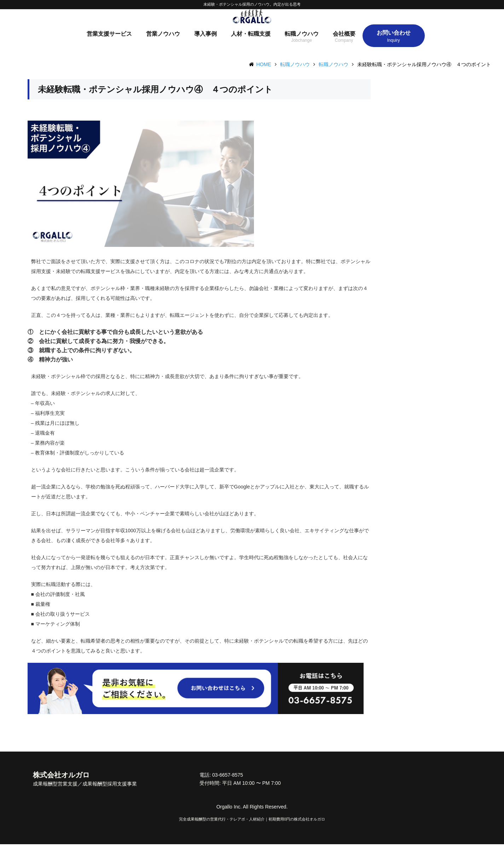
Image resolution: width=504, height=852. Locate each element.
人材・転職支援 (251, 42)
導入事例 (205, 42)
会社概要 (344, 42)
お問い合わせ (394, 40)
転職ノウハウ (302, 42)
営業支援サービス (109, 42)
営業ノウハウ (163, 42)
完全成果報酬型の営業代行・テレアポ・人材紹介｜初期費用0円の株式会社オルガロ (252, 827)
